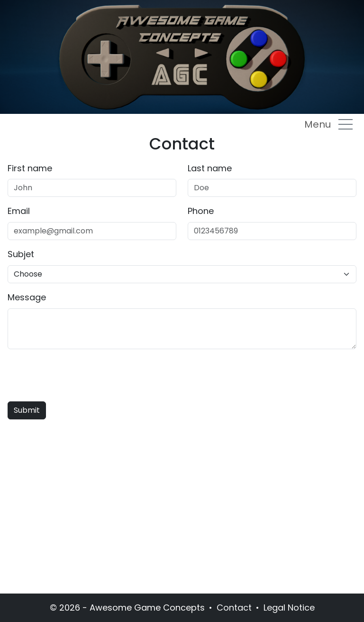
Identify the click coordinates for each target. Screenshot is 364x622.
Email (19, 211)
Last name (210, 168)
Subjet (21, 254)
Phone (201, 211)
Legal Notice (289, 608)
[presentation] (80, 375)
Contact (234, 608)
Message (27, 297)
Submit (27, 410)
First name (30, 168)
